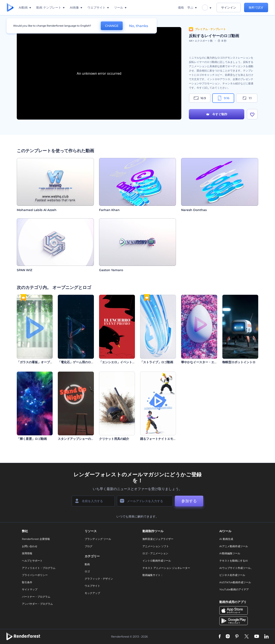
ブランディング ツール (98, 539)
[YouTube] (257, 637)
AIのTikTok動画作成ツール (235, 582)
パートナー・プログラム (36, 597)
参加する (189, 501)
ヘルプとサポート (32, 561)
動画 (87, 564)
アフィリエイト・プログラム (39, 568)
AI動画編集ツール (230, 553)
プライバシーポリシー (35, 575)
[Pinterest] (237, 637)
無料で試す (256, 8)
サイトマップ (30, 589)
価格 (181, 8)
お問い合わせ (30, 546)
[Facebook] (220, 637)
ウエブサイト (92, 586)
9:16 (223, 98)
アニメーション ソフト (156, 546)
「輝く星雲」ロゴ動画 (32, 439)
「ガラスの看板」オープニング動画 (41, 362)
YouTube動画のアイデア (234, 589)
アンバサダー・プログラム (37, 604)
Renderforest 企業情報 (36, 539)
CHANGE (112, 26)
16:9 (200, 98)
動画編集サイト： (153, 575)
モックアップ (92, 593)
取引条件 (27, 582)
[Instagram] (228, 637)
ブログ (89, 546)
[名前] (93, 501)
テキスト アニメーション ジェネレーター (166, 568)
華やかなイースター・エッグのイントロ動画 (211, 362)
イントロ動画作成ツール (157, 561)
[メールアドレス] (145, 501)
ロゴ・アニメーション (155, 553)
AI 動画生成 (226, 539)
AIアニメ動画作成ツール (234, 546)
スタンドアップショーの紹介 (77, 439)
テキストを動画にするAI (234, 561)
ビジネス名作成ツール (232, 575)
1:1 (247, 98)
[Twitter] (247, 637)
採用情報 (27, 553)
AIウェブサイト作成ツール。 (236, 568)
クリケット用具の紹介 (114, 439)
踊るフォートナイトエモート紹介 (163, 439)
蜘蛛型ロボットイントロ (239, 362)
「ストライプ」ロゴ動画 (157, 362)
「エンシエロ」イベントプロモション (125, 362)
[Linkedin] (266, 637)
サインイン (229, 8)
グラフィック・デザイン (99, 579)
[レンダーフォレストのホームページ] (10, 8)
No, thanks (139, 26)
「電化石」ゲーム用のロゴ (76, 362)
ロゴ (87, 571)
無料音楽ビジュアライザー (158, 539)
